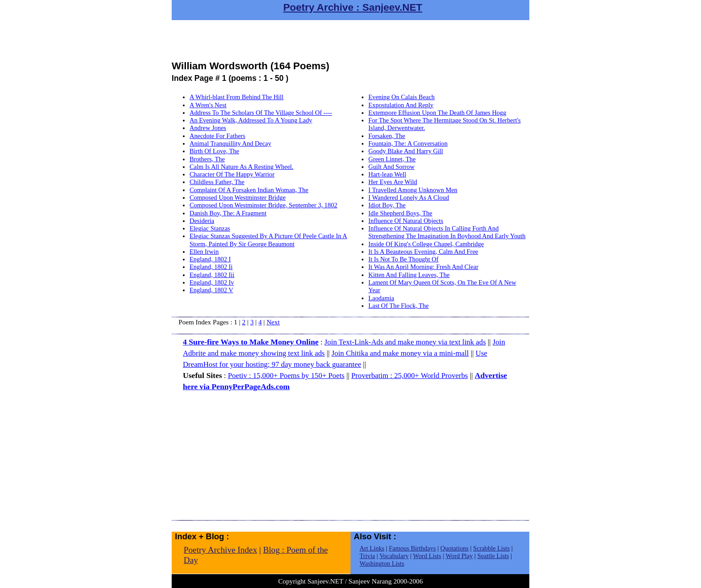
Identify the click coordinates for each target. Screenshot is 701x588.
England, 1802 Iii (212, 275)
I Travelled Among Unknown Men (413, 190)
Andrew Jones (208, 128)
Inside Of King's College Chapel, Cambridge (426, 244)
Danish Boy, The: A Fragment (228, 213)
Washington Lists (382, 563)
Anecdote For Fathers (217, 136)
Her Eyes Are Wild (393, 182)
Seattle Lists (493, 556)
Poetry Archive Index (220, 550)
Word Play (459, 556)
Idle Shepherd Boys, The (400, 213)
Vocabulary (394, 556)
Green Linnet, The (392, 159)
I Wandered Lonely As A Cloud (409, 197)
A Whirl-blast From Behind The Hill (236, 97)
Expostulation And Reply (401, 105)
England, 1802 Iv (212, 282)
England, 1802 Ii (211, 267)
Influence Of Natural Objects (406, 221)
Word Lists (427, 556)
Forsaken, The (387, 136)
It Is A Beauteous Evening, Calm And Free (423, 252)
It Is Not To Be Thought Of (403, 259)
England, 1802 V (211, 290)
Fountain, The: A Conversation (408, 143)
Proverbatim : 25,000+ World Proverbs (410, 376)
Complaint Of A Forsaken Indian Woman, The (249, 190)
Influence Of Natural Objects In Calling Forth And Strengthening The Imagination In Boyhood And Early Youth (447, 232)
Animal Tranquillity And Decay (230, 143)
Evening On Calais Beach (401, 97)
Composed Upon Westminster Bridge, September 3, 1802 (263, 205)
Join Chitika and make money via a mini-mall (400, 353)
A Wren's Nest (208, 105)
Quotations (454, 548)
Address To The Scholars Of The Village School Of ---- (261, 113)
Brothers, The (207, 159)
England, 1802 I (210, 259)
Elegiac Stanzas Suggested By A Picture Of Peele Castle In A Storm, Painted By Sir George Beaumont (268, 240)
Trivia (367, 556)
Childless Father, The (217, 182)
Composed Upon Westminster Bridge (238, 197)
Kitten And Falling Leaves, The (409, 275)
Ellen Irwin (204, 252)
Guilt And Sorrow (391, 167)
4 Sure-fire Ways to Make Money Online (251, 342)
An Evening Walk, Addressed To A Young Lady (251, 120)
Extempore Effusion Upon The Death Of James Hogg (437, 113)
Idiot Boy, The (387, 205)
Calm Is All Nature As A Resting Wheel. (241, 167)
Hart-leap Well (387, 174)
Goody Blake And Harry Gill (406, 151)
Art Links (372, 548)
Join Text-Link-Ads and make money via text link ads (405, 342)
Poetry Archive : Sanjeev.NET (353, 7)
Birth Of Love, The (214, 151)
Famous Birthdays (412, 548)
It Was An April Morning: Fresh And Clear (423, 267)
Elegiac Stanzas (210, 228)
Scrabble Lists (491, 548)
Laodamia (381, 298)
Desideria (202, 221)
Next (273, 322)
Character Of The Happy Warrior (232, 174)
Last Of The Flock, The (399, 306)
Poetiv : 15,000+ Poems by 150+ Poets (286, 376)
